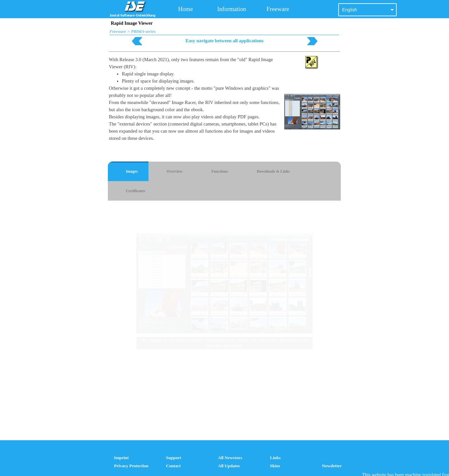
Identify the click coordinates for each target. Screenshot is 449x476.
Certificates (135, 191)
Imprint (121, 458)
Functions (220, 171)
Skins (275, 466)
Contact (173, 466)
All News (226, 458)
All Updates (229, 466)
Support (174, 458)
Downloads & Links (273, 171)
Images (132, 171)
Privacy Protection (131, 466)
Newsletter (332, 466)
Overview (175, 171)
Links (275, 458)
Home (186, 9)
